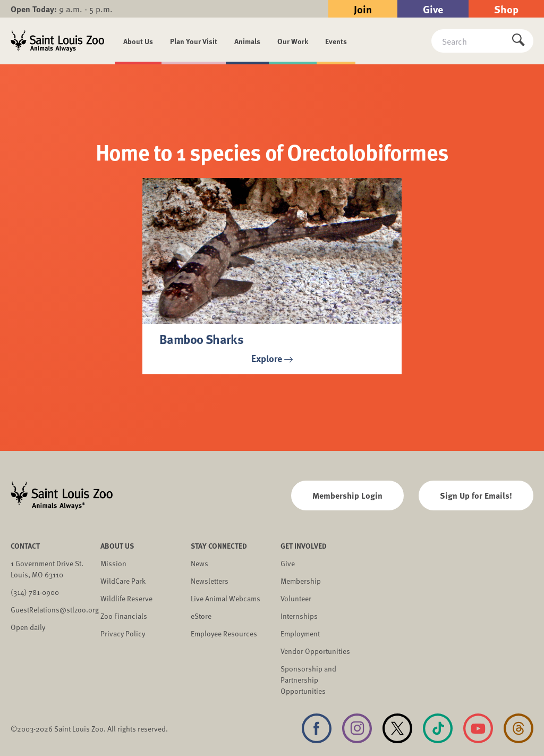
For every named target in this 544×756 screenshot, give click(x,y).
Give (433, 9)
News (199, 563)
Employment (300, 633)
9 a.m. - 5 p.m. (62, 9)
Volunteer (296, 598)
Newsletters (210, 581)
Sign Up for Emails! (476, 495)
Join (363, 9)
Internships (299, 616)
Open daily (28, 627)
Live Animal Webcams (226, 598)
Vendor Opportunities (315, 651)
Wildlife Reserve (126, 598)
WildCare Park (123, 581)
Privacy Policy (123, 633)
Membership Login (347, 495)
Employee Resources (224, 633)
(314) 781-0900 (35, 592)
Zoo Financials (124, 616)
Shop (506, 9)
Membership (301, 581)
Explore (272, 358)
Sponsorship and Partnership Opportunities (308, 680)
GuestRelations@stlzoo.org (55, 610)
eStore (201, 616)
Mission (113, 563)
